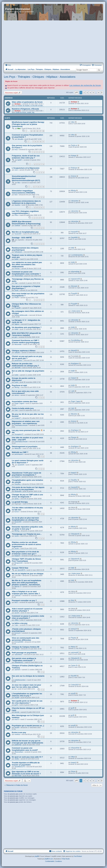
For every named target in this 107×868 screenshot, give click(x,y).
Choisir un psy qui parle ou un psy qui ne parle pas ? (27, 357)
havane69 (18, 234)
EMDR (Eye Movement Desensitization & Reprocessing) (26, 223)
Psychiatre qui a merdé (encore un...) (28, 726)
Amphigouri (75, 363)
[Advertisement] (53, 42)
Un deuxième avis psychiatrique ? (27, 327)
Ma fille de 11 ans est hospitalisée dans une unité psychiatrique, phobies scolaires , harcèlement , (27, 583)
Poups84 (74, 293)
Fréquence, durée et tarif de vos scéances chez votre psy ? (26, 157)
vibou (73, 122)
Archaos (18, 104)
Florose (17, 268)
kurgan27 (18, 418)
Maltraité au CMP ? (20, 452)
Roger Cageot (19, 403)
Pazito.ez (74, 145)
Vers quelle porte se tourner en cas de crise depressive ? (27, 702)
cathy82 (17, 352)
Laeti (73, 391)
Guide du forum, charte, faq (25, 112)
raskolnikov (18, 654)
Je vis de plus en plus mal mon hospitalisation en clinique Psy (25, 519)
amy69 (17, 698)
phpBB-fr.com (49, 859)
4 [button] (90, 93)
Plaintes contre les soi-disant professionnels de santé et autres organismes (26, 544)
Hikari (73, 757)
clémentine (75, 201)
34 (31, 131)
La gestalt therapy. (20, 502)
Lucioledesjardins (77, 255)
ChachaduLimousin (21, 425)
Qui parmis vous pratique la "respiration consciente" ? (24, 659)
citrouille (20, 139)
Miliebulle (18, 448)
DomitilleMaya (76, 340)
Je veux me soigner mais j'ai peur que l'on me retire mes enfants (26, 686)
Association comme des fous (25, 401)
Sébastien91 (75, 534)
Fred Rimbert (78, 856)
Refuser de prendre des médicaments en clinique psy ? (25, 365)
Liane (16, 382)
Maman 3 (18, 587)
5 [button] (93, 93)
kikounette (18, 344)
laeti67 (20, 160)
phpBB (37, 856)
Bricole (17, 712)
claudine (17, 205)
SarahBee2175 (20, 767)
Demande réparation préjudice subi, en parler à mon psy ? (27, 528)
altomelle (18, 368)
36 (37, 131)
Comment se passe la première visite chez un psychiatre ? (28, 617)
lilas (19, 183)
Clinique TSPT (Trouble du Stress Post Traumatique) (26, 560)
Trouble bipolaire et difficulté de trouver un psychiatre (26, 764)
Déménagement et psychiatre (25, 447)
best (16, 195)
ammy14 (17, 633)
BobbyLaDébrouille (21, 315)
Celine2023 (75, 685)
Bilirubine (74, 414)
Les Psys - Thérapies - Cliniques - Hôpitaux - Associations (40, 77)
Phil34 (17, 298)
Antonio (74, 176)
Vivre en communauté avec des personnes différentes (25, 639)
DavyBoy (18, 484)
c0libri (17, 620)
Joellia (17, 759)
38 (43, 131)
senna (17, 395)
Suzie (16, 290)
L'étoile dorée (76, 311)
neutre (17, 548)
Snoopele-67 (19, 434)
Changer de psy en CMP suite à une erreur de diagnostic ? (27, 496)
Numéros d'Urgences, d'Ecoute (25, 109)
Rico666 (74, 676)
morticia (17, 734)
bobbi (16, 259)
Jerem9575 (21, 570)
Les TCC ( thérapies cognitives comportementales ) (25, 212)
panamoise (18, 360)
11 (43, 142)
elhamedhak (19, 276)
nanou (17, 536)
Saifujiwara (18, 252)
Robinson (74, 168)
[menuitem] (8, 65)
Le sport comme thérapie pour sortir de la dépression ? (28, 462)
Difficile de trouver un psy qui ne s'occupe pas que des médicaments (27, 742)
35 (34, 131)
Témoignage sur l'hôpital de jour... (27, 534)
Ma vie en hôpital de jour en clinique (28, 574)
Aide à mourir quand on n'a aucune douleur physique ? (27, 610)
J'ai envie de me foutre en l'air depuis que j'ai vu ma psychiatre (28, 488)
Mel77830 (18, 776)
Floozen (74, 437)
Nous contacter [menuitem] (56, 851)
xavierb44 (21, 465)
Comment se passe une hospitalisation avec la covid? (25, 749)
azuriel (17, 613)
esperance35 (76, 279)
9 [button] (99, 93)
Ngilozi (17, 324)
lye (15, 689)
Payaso (74, 638)
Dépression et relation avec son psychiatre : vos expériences (26, 422)
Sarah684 (74, 237)
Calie (16, 625)
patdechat (18, 745)
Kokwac (74, 155)
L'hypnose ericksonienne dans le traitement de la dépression (26, 202)
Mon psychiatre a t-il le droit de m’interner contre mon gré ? (25, 553)
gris (16, 337)
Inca (16, 149)
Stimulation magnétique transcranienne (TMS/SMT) (23, 192)
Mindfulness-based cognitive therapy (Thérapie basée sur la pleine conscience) (28, 124)
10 (40, 142)
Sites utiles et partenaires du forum (27, 102)
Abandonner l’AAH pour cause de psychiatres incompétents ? (26, 474)
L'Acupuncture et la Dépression (26, 168)
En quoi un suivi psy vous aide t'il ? (27, 757)
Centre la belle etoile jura (23, 408)
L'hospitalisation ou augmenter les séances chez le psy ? (27, 695)
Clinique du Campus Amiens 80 (26, 647)
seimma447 (75, 652)
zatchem (17, 670)
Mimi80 (17, 649)
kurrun (17, 512)
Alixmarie (74, 286)
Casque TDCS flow (20, 568)
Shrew (73, 771)
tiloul (16, 602)
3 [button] (87, 93)
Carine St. (74, 665)
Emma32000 (19, 642)
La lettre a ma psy (20, 623)
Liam (16, 410)
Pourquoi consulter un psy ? (24, 600)
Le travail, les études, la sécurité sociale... (30, 106)
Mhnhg (73, 190)
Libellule (17, 226)
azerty (17, 499)
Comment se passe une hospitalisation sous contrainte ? (26, 273)
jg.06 (16, 705)
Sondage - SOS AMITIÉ (22, 238)
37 (40, 131)
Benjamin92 (19, 563)
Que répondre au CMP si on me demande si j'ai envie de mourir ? (26, 773)
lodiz (73, 248)
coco (16, 170)
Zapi (16, 283)
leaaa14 (17, 477)
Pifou (16, 215)
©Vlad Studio (66, 859)
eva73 (17, 719)
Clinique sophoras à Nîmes (24, 351)
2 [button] (84, 93)
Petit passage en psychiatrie (24, 653)
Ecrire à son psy (19, 732)
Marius (73, 647)
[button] (76, 93)
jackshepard (19, 454)
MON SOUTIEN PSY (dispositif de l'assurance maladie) (26, 334)
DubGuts (17, 595)
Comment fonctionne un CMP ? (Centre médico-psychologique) (26, 341)
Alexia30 (74, 350)
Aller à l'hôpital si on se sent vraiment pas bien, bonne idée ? (26, 593)
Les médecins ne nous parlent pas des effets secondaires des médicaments (27, 264)
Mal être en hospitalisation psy (25, 232)
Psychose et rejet (19, 385)
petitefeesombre (20, 680)
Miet (19, 128)
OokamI (74, 378)
